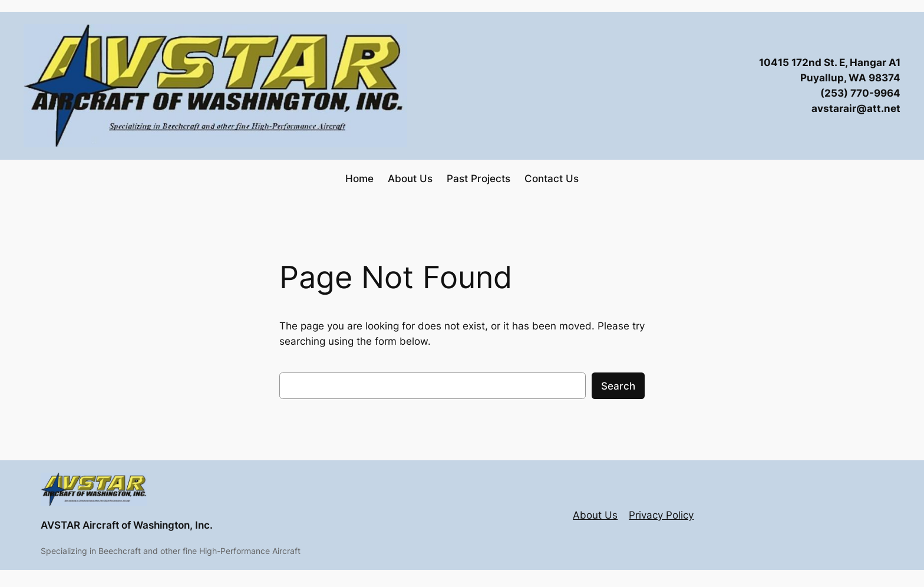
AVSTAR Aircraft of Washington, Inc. (127, 525)
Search (618, 386)
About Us (595, 515)
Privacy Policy (661, 515)
